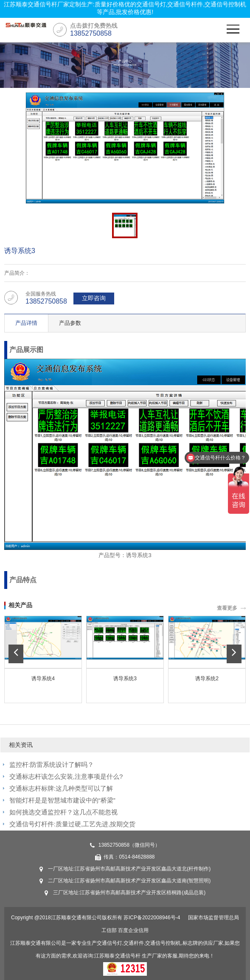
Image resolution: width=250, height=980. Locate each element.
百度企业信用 (133, 930)
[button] (16, 654)
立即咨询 (94, 298)
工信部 (109, 930)
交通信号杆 (128, 956)
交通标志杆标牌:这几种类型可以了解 (61, 788)
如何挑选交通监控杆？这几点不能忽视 (63, 812)
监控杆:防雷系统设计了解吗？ (52, 765)
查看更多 (227, 608)
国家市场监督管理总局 (213, 918)
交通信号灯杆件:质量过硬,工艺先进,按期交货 (73, 824)
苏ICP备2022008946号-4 (152, 918)
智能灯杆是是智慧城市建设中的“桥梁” (62, 800)
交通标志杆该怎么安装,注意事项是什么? (66, 776)
